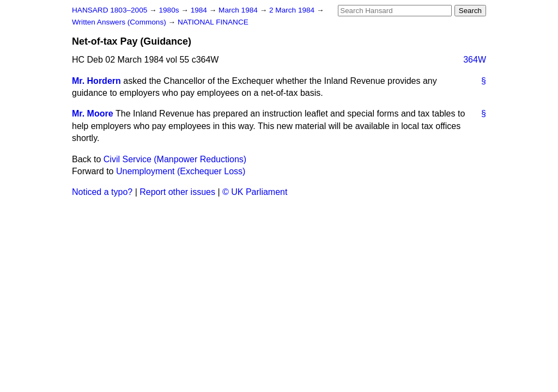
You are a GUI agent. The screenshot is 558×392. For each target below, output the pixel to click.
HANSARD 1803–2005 (110, 10)
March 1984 (239, 10)
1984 (200, 10)
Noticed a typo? (102, 192)
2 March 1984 (293, 10)
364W (475, 60)
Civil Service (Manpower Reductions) (175, 159)
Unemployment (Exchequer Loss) (181, 171)
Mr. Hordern (96, 81)
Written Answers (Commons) (120, 22)
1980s (170, 10)
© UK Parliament (255, 192)
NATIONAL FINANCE (213, 22)
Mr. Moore (93, 114)
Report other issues (177, 192)
